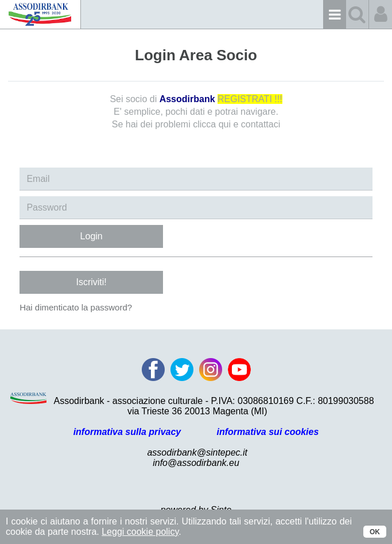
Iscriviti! (91, 282)
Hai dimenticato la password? (76, 307)
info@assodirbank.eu (196, 463)
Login (92, 236)
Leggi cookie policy (140, 532)
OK (375, 532)
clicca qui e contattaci (236, 124)
